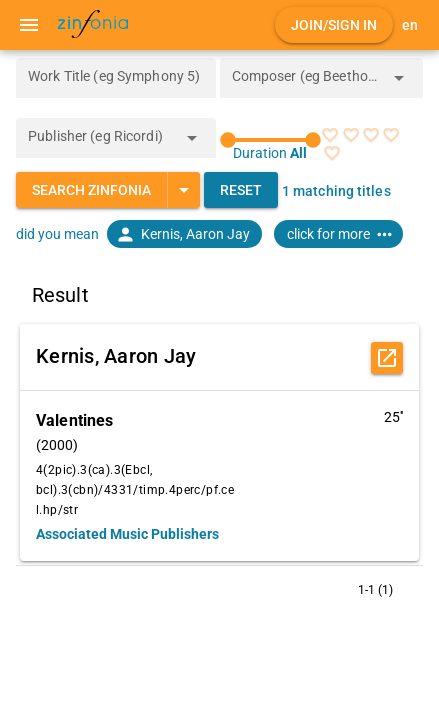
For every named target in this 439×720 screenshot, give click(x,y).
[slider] (271, 140)
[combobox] (307, 84)
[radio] (330, 135)
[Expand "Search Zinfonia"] (183, 190)
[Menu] (29, 25)
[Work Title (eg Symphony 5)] (116, 78)
